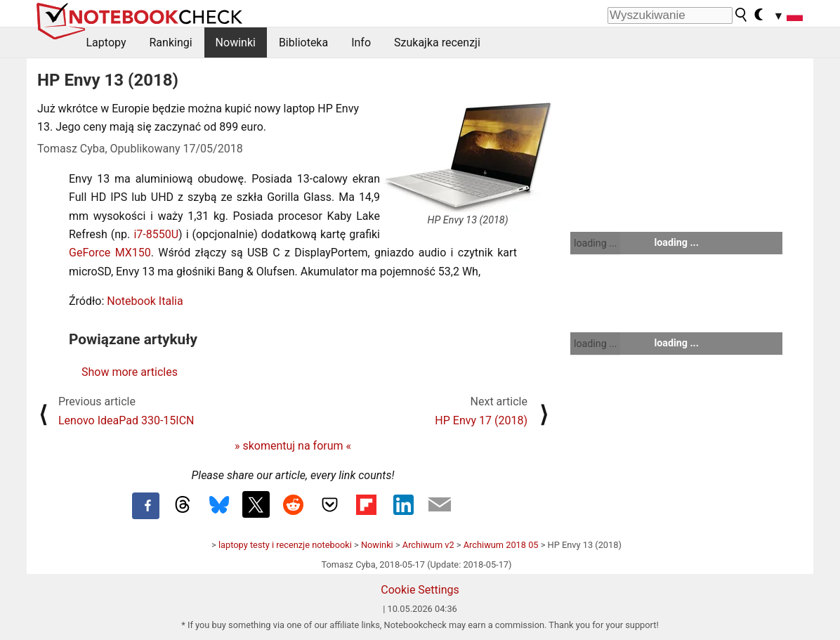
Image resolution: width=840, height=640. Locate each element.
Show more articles (130, 372)
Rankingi (170, 43)
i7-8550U (156, 234)
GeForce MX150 (110, 253)
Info (361, 43)
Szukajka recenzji (437, 43)
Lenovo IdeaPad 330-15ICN (126, 420)
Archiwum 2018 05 (501, 545)
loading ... (595, 243)
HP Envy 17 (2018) (481, 420)
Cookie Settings (420, 590)
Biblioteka (303, 43)
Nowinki (236, 43)
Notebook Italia (145, 301)
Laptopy (106, 43)
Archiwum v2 (428, 545)
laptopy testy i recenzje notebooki (285, 545)
